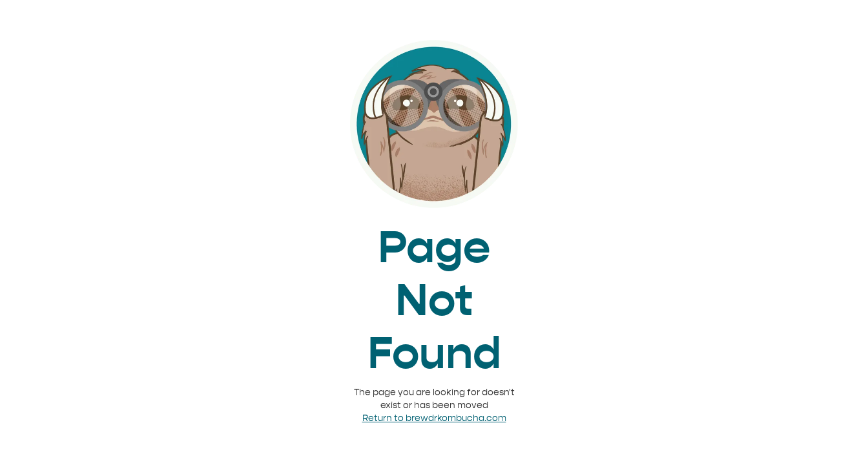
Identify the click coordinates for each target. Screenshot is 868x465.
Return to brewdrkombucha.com (434, 418)
